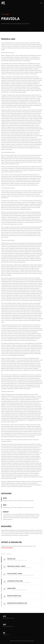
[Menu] (41, 3)
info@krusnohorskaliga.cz (7, 548)
